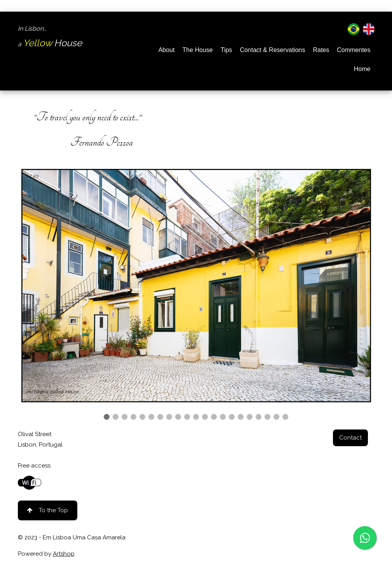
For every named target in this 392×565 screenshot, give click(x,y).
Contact (350, 438)
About (167, 50)
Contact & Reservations (272, 50)
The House (197, 50)
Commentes (354, 50)
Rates (321, 50)
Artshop (64, 554)
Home (362, 69)
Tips (226, 50)
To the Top (48, 510)
